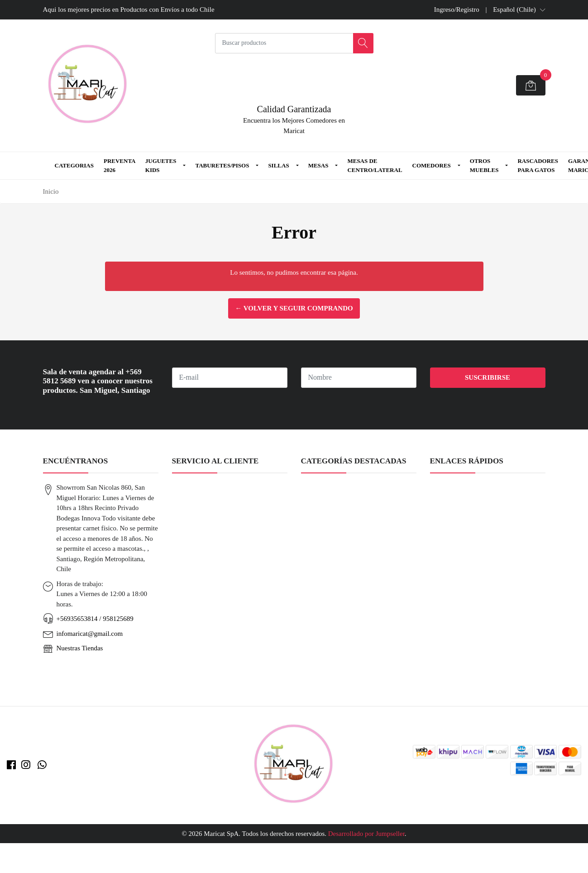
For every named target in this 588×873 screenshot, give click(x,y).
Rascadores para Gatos (538, 165)
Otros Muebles (484, 165)
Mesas (318, 165)
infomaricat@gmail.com (90, 634)
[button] (519, 10)
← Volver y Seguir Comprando (294, 308)
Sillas (278, 165)
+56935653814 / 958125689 (95, 619)
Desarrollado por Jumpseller (366, 834)
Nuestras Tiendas (80, 648)
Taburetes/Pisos (222, 165)
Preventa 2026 (120, 165)
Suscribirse (488, 377)
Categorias (74, 165)
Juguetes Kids (161, 165)
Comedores (432, 165)
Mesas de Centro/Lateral (375, 165)
